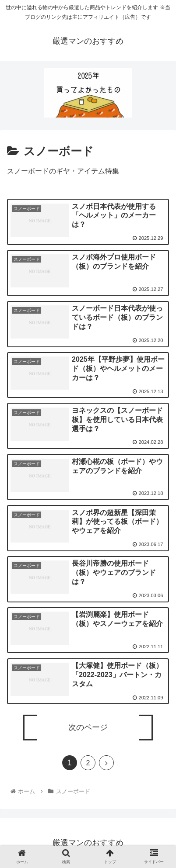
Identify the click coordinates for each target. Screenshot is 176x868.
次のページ (88, 727)
